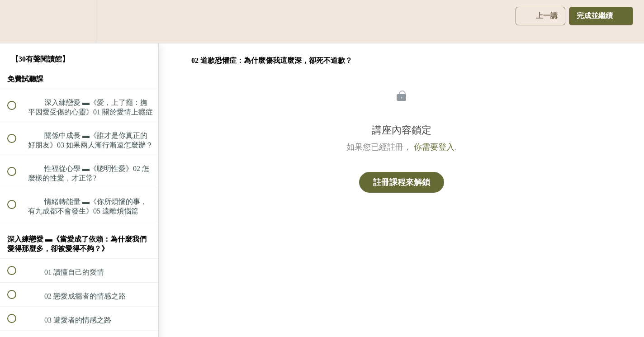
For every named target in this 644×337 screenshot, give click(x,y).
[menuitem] (79, 21)
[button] (17, 21)
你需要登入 (434, 147)
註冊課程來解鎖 (402, 182)
